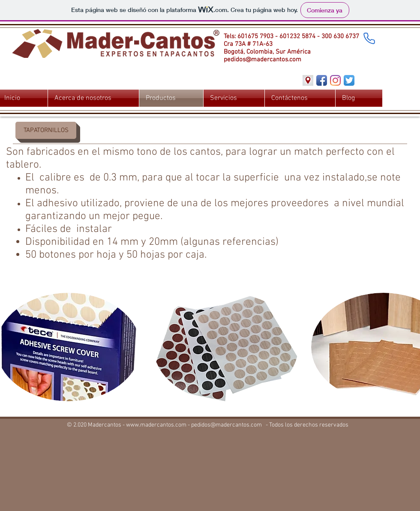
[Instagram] (335, 80)
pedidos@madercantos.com (262, 60)
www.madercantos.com (156, 425)
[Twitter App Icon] (349, 80)
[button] (46, 130)
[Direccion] (308, 80)
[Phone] (369, 38)
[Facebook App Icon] (322, 80)
